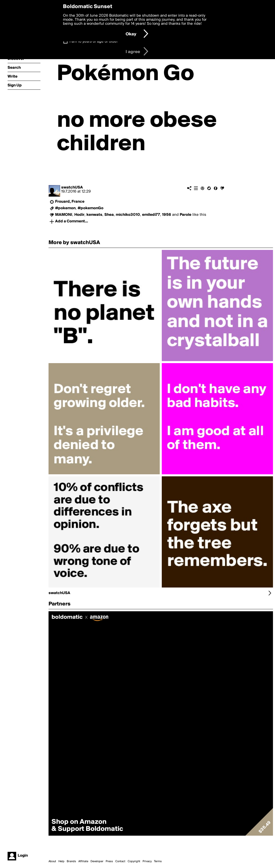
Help (61, 861)
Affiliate (83, 861)
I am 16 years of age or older (94, 41)
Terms (158, 861)
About (52, 861)
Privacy (147, 861)
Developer (97, 861)
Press (109, 861)
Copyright (134, 861)
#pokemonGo (90, 208)
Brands (71, 861)
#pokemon (65, 208)
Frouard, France (70, 202)
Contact (120, 861)
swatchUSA (72, 187)
